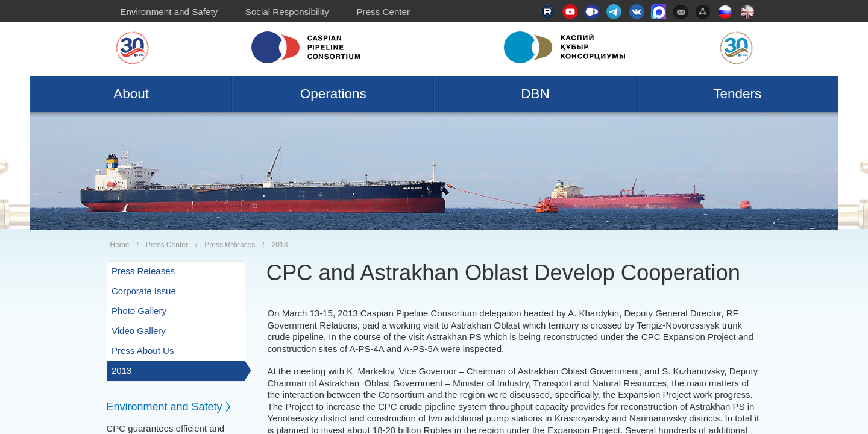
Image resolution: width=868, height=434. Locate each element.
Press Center (383, 12)
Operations (333, 94)
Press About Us (143, 351)
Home (120, 245)
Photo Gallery (139, 311)
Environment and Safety (169, 12)
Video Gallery (139, 331)
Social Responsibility (287, 12)
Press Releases (230, 245)
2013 (280, 245)
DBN (535, 94)
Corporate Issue (144, 291)
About (131, 94)
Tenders (737, 94)
